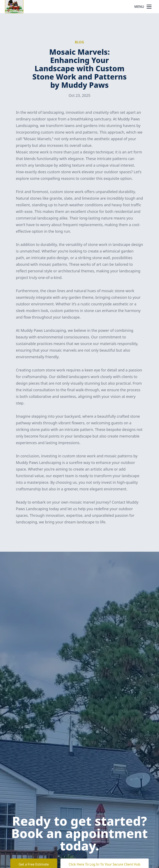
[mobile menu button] (149, 7)
